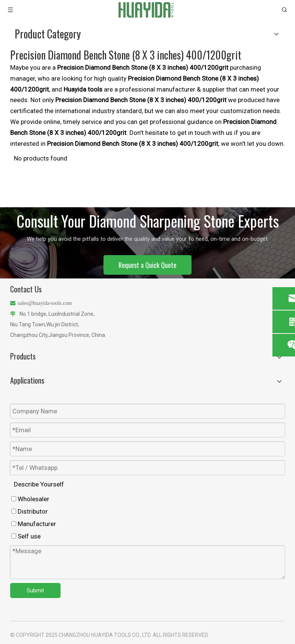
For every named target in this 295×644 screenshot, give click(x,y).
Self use (26, 536)
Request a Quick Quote (147, 265)
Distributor (30, 511)
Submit (35, 590)
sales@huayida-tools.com (45, 303)
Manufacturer (34, 524)
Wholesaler (30, 499)
